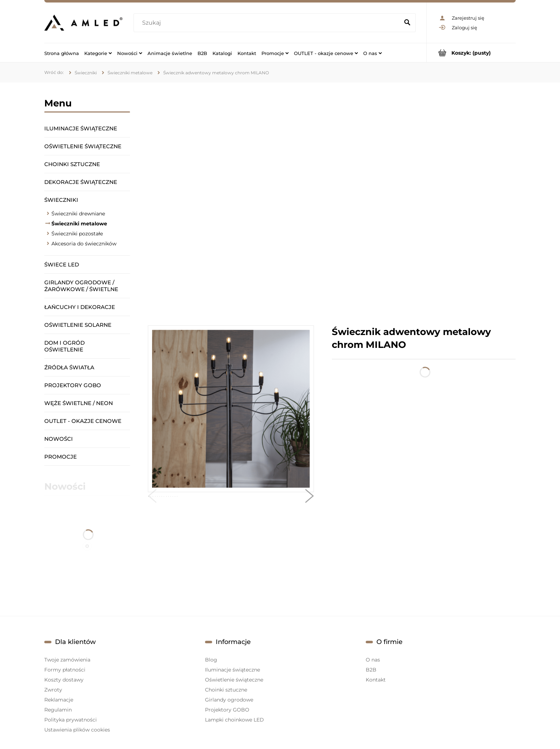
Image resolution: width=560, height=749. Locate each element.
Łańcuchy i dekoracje (80, 307)
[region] (332, 204)
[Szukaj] (407, 23)
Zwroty (53, 690)
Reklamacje (59, 700)
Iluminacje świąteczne (81, 128)
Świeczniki (61, 200)
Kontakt (376, 680)
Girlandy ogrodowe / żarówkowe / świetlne (81, 286)
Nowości (59, 439)
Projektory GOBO (73, 385)
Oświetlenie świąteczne (83, 146)
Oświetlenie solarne (78, 325)
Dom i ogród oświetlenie (64, 346)
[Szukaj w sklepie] (268, 23)
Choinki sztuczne (72, 164)
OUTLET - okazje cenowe (83, 421)
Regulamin (58, 710)
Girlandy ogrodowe (229, 700)
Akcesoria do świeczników (84, 244)
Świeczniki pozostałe (77, 234)
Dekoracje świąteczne (81, 182)
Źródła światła (69, 367)
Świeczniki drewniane (78, 214)
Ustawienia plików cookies (77, 730)
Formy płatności (65, 670)
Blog (211, 660)
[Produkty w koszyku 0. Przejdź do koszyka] (471, 53)
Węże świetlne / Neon (79, 403)
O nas (373, 660)
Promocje (61, 457)
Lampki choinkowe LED (234, 720)
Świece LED (62, 264)
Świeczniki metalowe (79, 224)
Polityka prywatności (71, 720)
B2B (371, 670)
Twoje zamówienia (67, 660)
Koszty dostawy (64, 680)
